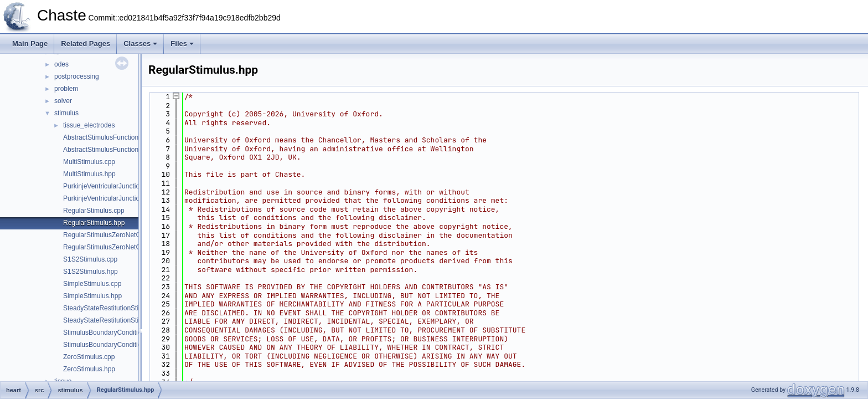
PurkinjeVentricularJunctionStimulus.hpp (122, 198)
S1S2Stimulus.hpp (91, 272)
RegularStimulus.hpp (94, 223)
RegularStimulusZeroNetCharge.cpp (117, 235)
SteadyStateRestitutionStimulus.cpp (116, 308)
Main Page (30, 44)
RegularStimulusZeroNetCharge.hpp (117, 247)
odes (61, 64)
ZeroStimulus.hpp (89, 369)
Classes (140, 44)
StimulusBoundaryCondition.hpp (110, 345)
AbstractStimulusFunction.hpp (107, 150)
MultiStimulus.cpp (89, 162)
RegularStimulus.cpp (94, 211)
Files (182, 44)
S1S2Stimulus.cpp (90, 259)
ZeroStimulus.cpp (89, 357)
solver (63, 101)
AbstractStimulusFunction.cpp (107, 137)
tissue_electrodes (89, 125)
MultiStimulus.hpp (89, 174)
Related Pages (86, 44)
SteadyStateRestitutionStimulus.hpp (116, 320)
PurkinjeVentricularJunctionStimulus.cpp (122, 186)
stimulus (66, 113)
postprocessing (77, 76)
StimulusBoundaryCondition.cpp (110, 332)
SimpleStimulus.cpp (92, 284)
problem (66, 89)
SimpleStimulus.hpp (92, 296)
